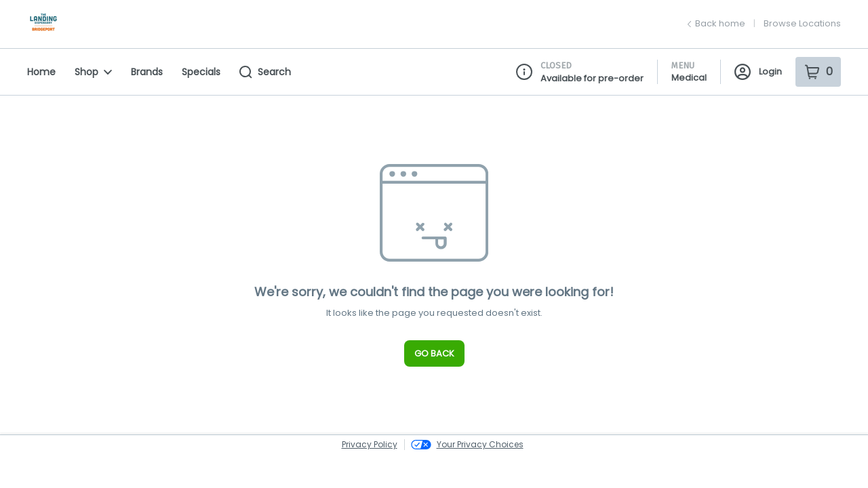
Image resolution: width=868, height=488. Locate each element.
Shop (93, 72)
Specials (201, 72)
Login (758, 72)
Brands (147, 72)
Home (41, 72)
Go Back (434, 353)
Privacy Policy (370, 444)
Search (265, 72)
